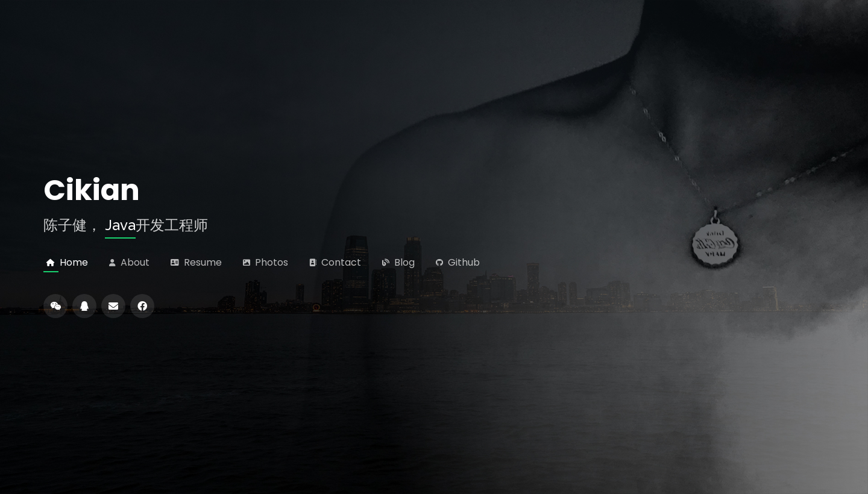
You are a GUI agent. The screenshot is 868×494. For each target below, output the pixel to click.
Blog (402, 262)
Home (71, 262)
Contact (339, 262)
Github (461, 262)
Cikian (92, 190)
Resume (200, 262)
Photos (269, 262)
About (133, 262)
